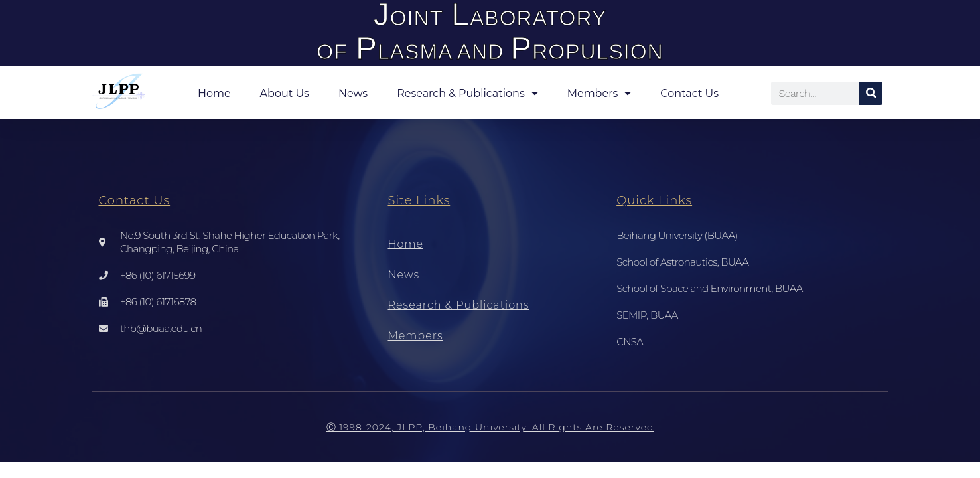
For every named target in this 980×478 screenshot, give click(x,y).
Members (599, 93)
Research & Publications (467, 93)
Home (214, 93)
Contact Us (689, 93)
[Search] (871, 93)
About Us (285, 93)
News (353, 93)
